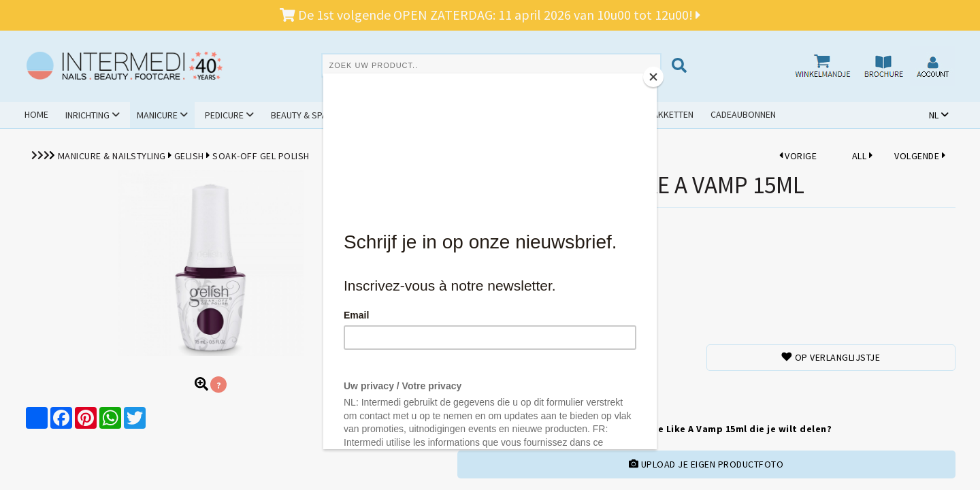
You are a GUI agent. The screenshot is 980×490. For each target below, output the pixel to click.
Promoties (515, 114)
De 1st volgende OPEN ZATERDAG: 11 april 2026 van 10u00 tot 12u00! (490, 15)
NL (934, 115)
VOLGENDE (920, 156)
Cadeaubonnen (743, 114)
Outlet (582, 114)
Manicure (157, 115)
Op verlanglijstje (831, 357)
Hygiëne (371, 115)
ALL (862, 156)
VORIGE (798, 156)
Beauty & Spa (299, 115)
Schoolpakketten (654, 114)
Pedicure (224, 115)
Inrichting (87, 115)
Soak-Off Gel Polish (261, 156)
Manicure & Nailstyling (112, 156)
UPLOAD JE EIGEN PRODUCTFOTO (706, 464)
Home (36, 114)
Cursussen (439, 115)
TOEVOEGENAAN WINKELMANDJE (522, 392)
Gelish (189, 156)
